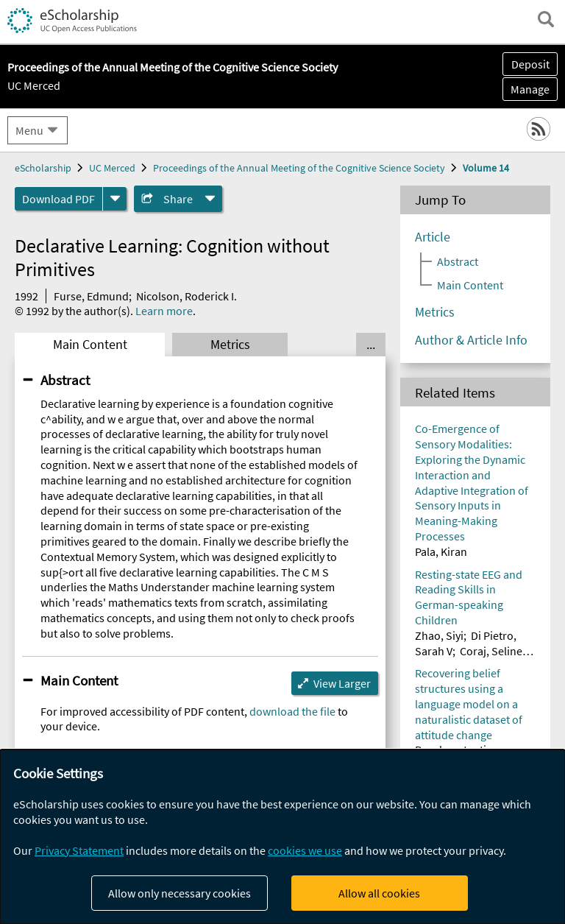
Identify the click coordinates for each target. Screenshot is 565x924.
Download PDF (58, 199)
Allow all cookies (379, 893)
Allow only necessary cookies (180, 893)
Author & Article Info (471, 340)
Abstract (65, 380)
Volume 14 (486, 168)
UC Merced (34, 85)
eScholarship (43, 168)
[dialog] (282, 837)
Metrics (230, 345)
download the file (292, 711)
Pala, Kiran (441, 551)
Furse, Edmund (91, 296)
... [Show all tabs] (371, 345)
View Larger (342, 683)
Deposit (530, 64)
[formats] (115, 199)
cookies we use (305, 850)
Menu (29, 130)
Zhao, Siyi (439, 635)
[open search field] (546, 19)
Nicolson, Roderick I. (186, 296)
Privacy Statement (79, 850)
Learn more (164, 311)
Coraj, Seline (491, 651)
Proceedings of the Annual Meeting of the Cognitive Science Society (299, 168)
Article (433, 237)
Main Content (90, 345)
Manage (526, 89)
